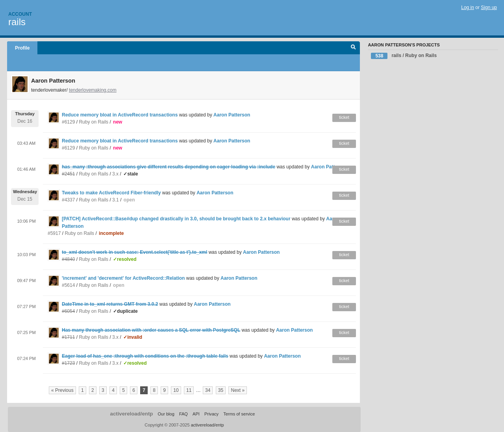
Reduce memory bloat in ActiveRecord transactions (120, 115)
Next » (238, 390)
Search (353, 48)
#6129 (68, 122)
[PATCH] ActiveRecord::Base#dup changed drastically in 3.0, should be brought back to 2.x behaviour (177, 219)
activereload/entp (132, 414)
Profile (22, 48)
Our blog (166, 414)
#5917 (54, 233)
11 (189, 390)
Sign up (489, 7)
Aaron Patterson (232, 115)
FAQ (183, 414)
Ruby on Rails (94, 122)
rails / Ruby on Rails (404, 56)
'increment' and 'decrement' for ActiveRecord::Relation (123, 278)
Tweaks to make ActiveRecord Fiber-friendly (111, 193)
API (196, 414)
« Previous (62, 390)
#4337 (68, 200)
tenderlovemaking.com (93, 90)
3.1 (116, 200)
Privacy (211, 414)
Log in (468, 7)
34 (208, 390)
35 (221, 390)
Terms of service (239, 414)
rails (17, 22)
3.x (115, 174)
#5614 (68, 285)
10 (176, 390)
